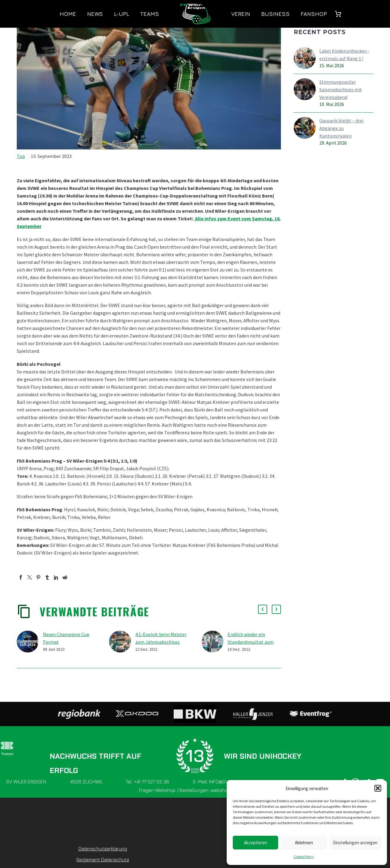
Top (21, 156)
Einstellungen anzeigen (355, 843)
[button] (378, 788)
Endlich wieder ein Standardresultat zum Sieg (251, 642)
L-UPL (122, 14)
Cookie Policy (304, 857)
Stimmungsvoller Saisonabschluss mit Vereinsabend (341, 89)
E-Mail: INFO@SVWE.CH (218, 782)
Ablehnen (304, 843)
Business (275, 14)
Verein (241, 14)
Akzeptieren (256, 843)
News (95, 14)
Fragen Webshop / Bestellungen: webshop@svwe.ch (195, 790)
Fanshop (314, 14)
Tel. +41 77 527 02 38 (147, 782)
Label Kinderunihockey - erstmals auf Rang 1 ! (344, 55)
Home (68, 14)
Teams (150, 14)
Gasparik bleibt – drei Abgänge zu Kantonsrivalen (341, 128)
